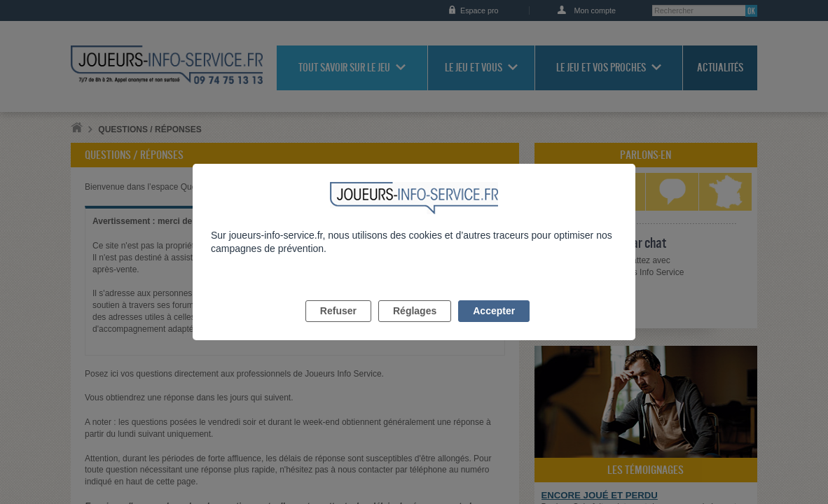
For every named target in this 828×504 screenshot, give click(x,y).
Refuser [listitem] (338, 327)
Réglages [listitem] (415, 327)
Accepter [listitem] (494, 327)
